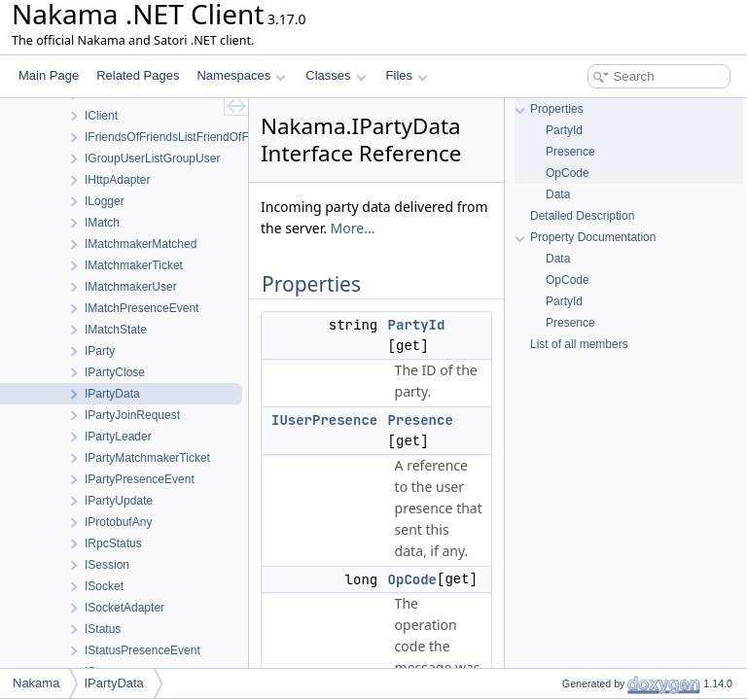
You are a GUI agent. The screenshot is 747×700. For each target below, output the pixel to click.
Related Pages (138, 75)
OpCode (412, 579)
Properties (557, 109)
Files (407, 75)
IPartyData (113, 683)
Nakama (36, 683)
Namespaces (241, 75)
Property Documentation (593, 237)
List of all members (579, 344)
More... (353, 228)
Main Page (49, 75)
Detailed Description (582, 216)
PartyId (417, 325)
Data (558, 194)
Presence (421, 420)
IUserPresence (324, 420)
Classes (336, 75)
